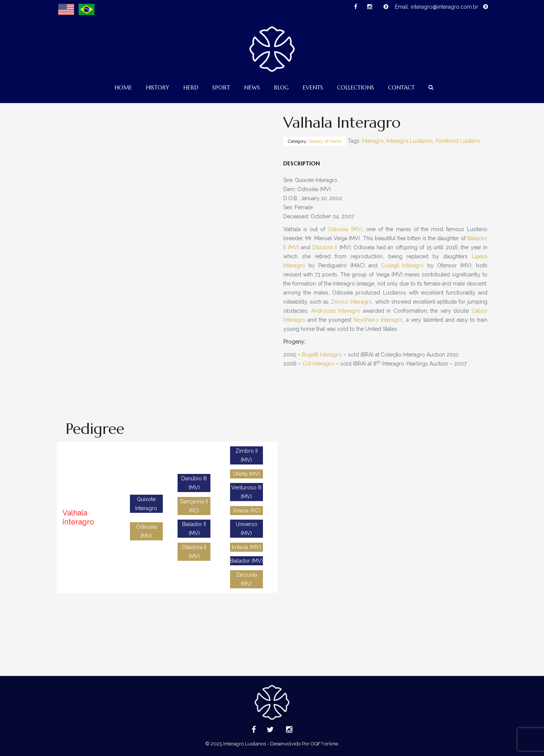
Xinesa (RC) (246, 511)
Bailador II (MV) (194, 529)
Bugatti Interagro (322, 355)
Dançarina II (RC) (194, 506)
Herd (191, 87)
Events (313, 87)
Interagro (373, 141)
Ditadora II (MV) (194, 552)
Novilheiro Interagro (378, 320)
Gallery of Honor (325, 141)
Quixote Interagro (146, 504)
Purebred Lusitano (458, 141)
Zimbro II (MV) (246, 455)
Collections (355, 87)
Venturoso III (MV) (246, 492)
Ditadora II (325, 247)
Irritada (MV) (246, 547)
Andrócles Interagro (336, 311)
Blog (281, 87)
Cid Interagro (318, 364)
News (252, 87)
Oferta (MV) (246, 474)
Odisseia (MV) (345, 229)
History (158, 87)
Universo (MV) (246, 529)
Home (123, 87)
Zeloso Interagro (351, 302)
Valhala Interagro (78, 517)
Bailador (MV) (246, 561)
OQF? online (324, 744)
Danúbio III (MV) (194, 483)
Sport (221, 87)
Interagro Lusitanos (410, 141)
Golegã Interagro (403, 265)
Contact (401, 87)
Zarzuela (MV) (246, 579)
